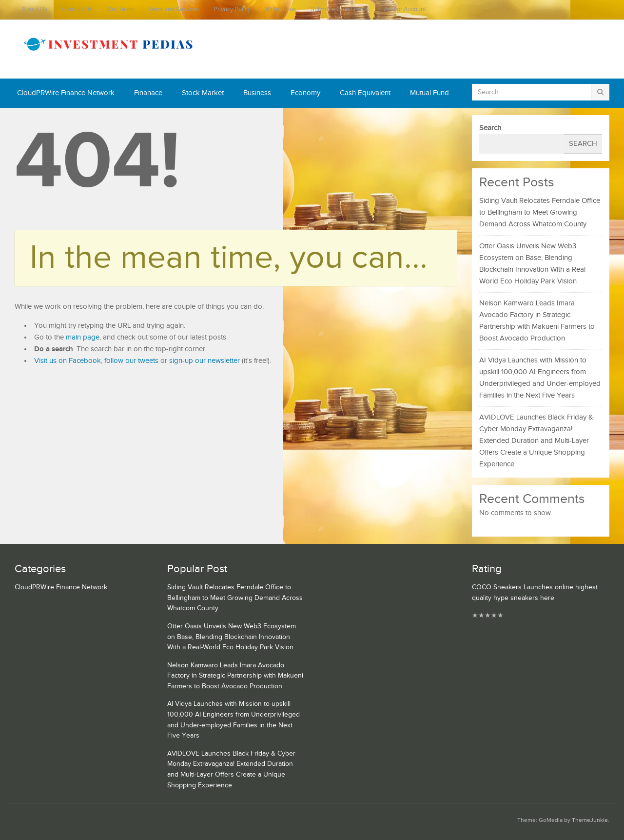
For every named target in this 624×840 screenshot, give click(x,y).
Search (490, 128)
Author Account (405, 10)
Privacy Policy (232, 10)
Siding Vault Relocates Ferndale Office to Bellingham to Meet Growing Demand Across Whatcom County (540, 212)
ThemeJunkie (590, 820)
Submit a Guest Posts (340, 10)
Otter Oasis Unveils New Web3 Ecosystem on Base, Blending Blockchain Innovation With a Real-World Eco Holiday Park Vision (232, 637)
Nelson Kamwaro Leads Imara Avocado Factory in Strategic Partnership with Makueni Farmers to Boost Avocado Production (235, 676)
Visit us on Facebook (68, 361)
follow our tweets (131, 361)
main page (83, 337)
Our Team (120, 10)
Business (257, 93)
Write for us (281, 10)
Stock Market (203, 93)
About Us (35, 10)
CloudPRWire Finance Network (66, 93)
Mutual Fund (429, 93)
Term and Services (174, 10)
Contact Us (77, 10)
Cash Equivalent (365, 93)
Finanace (148, 93)
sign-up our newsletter (205, 361)
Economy (305, 93)
